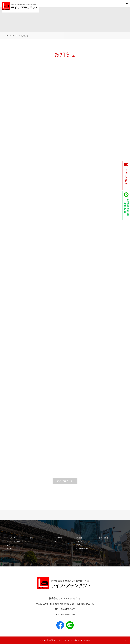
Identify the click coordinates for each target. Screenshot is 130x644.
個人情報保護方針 (82, 549)
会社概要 (79, 538)
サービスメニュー (13, 538)
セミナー (10, 549)
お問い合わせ (103, 538)
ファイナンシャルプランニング (17, 541)
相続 (31, 538)
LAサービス (11, 545)
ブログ (55, 541)
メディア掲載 (57, 538)
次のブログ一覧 (65, 481)
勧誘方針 (79, 545)
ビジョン (79, 541)
